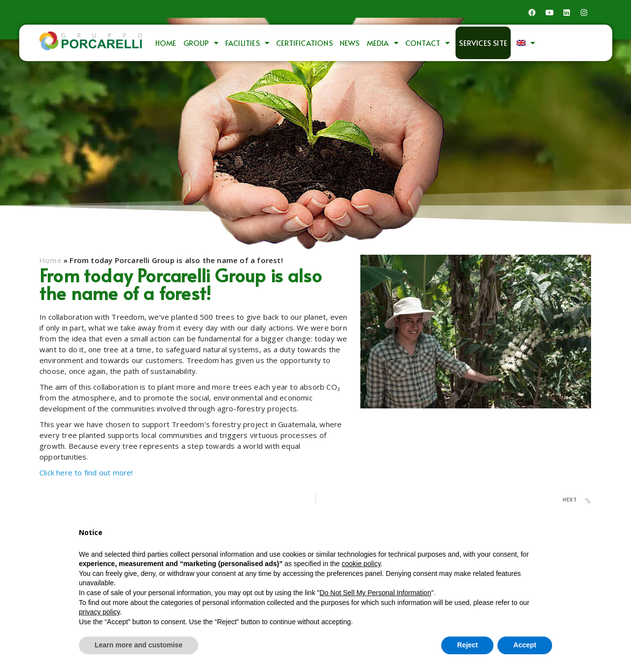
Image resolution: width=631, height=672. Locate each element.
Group (201, 43)
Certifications (304, 43)
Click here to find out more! (86, 472)
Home (166, 43)
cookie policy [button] (361, 564)
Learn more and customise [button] (139, 645)
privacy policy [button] (99, 612)
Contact (428, 43)
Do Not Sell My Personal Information (375, 593)
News (350, 43)
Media (383, 43)
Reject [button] (467, 645)
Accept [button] (525, 645)
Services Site (483, 43)
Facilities (247, 43)
